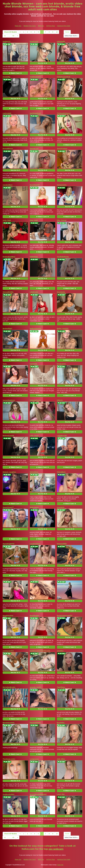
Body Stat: (15, 63)
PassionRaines (35, 723)
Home (67, 32)
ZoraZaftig (6, 77)
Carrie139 (33, 364)
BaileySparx (34, 507)
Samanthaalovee (9, 400)
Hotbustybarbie (35, 329)
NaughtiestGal (8, 616)
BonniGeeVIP (35, 185)
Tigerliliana (61, 687)
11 (5, 36)
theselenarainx (62, 579)
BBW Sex (41, 26)
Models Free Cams (30, 26)
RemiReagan (34, 616)
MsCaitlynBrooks (9, 687)
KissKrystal (34, 41)
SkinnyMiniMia (8, 292)
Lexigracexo (34, 759)
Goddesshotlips (9, 794)
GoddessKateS (35, 77)
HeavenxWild (62, 544)
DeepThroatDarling (37, 579)
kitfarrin (60, 400)
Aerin (5, 364)
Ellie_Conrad (62, 220)
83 (13, 36)
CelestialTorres (35, 400)
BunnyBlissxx (8, 149)
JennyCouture (62, 149)
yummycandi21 (8, 651)
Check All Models (10, 32)
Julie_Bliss (61, 759)
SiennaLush (34, 149)
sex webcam (56, 849)
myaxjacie (61, 507)
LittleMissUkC (62, 436)
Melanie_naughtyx (9, 472)
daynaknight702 (9, 544)
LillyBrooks (34, 292)
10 (57, 32)
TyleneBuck (61, 472)
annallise (60, 651)
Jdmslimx (6, 579)
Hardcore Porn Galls (64, 26)
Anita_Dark (7, 220)
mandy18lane (8, 185)
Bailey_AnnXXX (63, 329)
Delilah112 (6, 41)
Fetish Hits (60, 865)
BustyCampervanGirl (65, 616)
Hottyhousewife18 (64, 77)
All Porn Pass (51, 26)
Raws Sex (18, 26)
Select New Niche (71, 36)
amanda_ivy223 (36, 687)
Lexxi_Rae (61, 794)
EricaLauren (61, 364)
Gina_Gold (34, 220)
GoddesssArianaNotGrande (40, 651)
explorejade (7, 113)
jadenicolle (61, 41)
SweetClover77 (8, 507)
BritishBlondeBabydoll (38, 794)
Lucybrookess (35, 544)
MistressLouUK (8, 436)
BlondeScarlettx (9, 723)
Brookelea (61, 723)
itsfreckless (34, 472)
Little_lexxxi (34, 436)
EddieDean (34, 257)
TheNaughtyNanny (64, 113)
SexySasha (61, 292)
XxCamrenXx (62, 185)
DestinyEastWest (9, 257)
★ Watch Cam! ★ (15, 73)
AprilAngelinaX (35, 113)
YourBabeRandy (63, 257)
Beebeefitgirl (7, 329)
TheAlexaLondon (9, 759)
